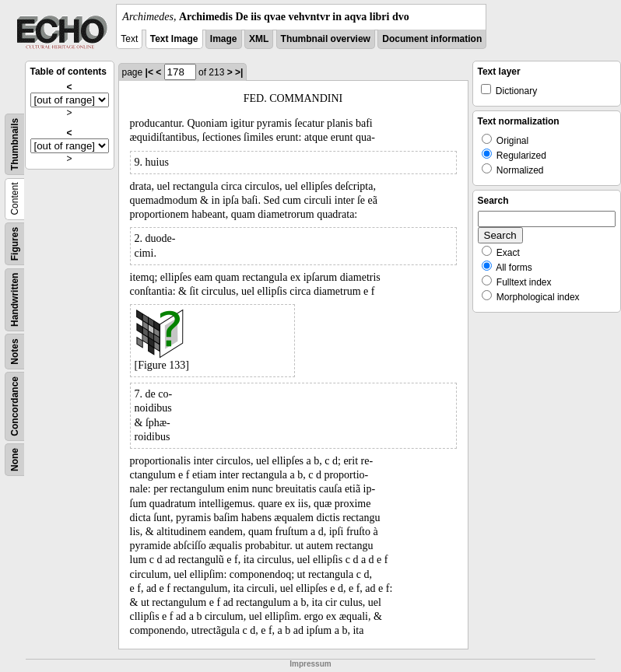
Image (224, 39)
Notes (15, 351)
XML (259, 39)
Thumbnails (15, 144)
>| (239, 72)
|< (149, 72)
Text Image (174, 39)
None (15, 460)
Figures (15, 244)
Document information (432, 39)
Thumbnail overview (326, 39)
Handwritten (15, 300)
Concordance (15, 406)
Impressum (310, 664)
